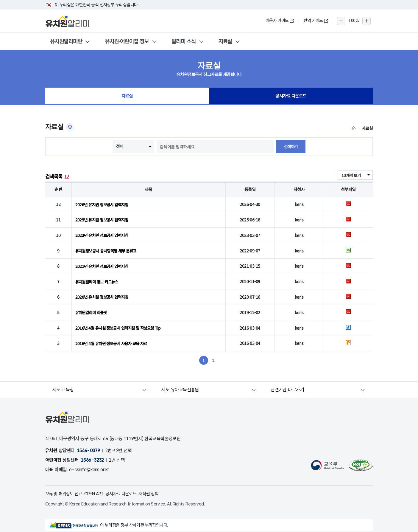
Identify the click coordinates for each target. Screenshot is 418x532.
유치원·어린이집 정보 (127, 41)
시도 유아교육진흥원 (180, 383)
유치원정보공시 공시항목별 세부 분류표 (108, 248)
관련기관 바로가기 (287, 383)
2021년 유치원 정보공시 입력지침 (103, 263)
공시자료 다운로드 (291, 97)
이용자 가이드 (280, 21)
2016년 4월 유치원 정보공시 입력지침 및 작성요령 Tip (121, 322)
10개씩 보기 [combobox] (350, 175)
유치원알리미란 (66, 41)
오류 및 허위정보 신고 (65, 487)
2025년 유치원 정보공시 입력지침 (103, 219)
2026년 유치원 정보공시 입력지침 (103, 204)
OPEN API (98, 487)
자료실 (225, 41)
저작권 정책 (157, 487)
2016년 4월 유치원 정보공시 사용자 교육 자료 (114, 337)
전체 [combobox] (119, 146)
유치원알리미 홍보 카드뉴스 (99, 278)
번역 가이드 (316, 21)
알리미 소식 (184, 41)
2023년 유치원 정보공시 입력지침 (103, 233)
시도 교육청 (63, 383)
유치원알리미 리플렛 (92, 307)
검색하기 (291, 147)
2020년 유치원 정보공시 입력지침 (103, 293)
